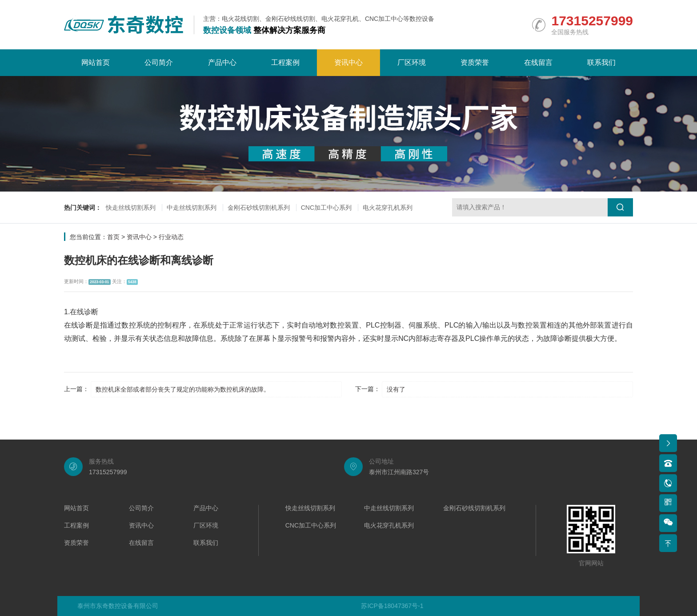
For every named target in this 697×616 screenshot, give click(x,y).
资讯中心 (348, 62)
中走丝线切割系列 (192, 208)
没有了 (396, 389)
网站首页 (96, 62)
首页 (113, 237)
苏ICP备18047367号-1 (392, 606)
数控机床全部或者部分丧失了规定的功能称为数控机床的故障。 (183, 389)
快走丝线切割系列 (131, 208)
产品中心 (222, 62)
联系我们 (601, 62)
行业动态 (171, 237)
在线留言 (538, 62)
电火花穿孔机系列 (388, 208)
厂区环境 (412, 62)
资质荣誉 (475, 62)
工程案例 (285, 62)
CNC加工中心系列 (326, 208)
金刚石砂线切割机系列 (259, 208)
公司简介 (159, 62)
